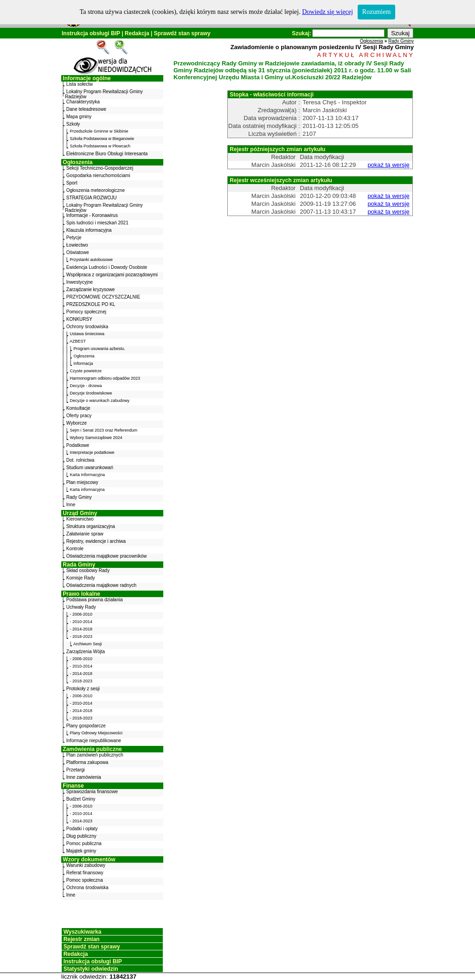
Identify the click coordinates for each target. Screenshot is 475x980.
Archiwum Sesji (88, 644)
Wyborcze (77, 423)
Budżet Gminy (81, 799)
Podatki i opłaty (82, 829)
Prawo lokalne (81, 594)
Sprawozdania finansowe (92, 792)
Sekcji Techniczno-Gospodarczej (100, 168)
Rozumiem (376, 12)
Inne (71, 505)
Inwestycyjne (80, 282)
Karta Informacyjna (88, 475)
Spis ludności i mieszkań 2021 (97, 223)
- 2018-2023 (81, 636)
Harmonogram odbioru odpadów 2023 (105, 378)
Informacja (83, 363)
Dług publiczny (81, 836)
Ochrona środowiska (87, 888)
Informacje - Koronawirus (92, 215)
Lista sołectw (80, 84)
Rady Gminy (79, 497)
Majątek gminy (81, 851)
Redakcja (137, 33)
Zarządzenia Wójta (86, 652)
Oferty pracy (79, 416)
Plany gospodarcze (86, 726)
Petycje (74, 238)
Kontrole (75, 549)
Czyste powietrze (86, 371)
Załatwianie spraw (85, 534)
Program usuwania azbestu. (100, 349)
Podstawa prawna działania (95, 600)
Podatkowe (78, 445)
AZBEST (78, 341)
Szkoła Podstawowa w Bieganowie (102, 139)
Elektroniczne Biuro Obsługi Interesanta (107, 154)
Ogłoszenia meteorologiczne (96, 190)
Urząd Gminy (80, 513)
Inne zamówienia (84, 777)
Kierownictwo (80, 519)
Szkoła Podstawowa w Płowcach (100, 146)
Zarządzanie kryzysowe (90, 290)
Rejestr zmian (82, 939)
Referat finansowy (85, 873)
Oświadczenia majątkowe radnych (101, 585)
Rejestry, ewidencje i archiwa (96, 541)
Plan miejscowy (82, 482)
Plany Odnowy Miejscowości (96, 733)
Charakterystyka (83, 102)
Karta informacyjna (87, 490)
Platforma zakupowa (87, 762)
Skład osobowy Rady (88, 570)
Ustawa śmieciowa (87, 334)
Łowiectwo (77, 245)
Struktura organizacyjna (91, 526)
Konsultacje (78, 408)
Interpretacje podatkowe (92, 452)
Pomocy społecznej (86, 312)
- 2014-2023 (81, 821)
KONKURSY (79, 319)
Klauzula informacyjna (89, 230)
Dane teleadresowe (86, 109)
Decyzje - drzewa (86, 386)
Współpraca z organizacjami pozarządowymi (112, 275)
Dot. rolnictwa (80, 460)
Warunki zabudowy (86, 865)
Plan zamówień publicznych (95, 755)
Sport (72, 183)
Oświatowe (78, 252)
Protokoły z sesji (83, 689)
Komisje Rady (81, 578)
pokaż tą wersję (388, 165)
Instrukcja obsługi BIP (91, 33)
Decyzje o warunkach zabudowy (100, 401)
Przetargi (76, 770)
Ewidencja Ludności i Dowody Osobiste (107, 267)
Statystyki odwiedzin (91, 969)
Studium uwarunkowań (90, 468)
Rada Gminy (79, 565)
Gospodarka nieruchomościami (98, 175)
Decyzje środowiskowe (91, 393)
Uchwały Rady (81, 607)
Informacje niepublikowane (94, 741)
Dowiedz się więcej (327, 12)
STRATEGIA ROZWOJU (92, 198)
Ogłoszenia (77, 162)
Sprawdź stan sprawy (182, 33)
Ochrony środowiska (87, 327)
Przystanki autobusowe (92, 260)
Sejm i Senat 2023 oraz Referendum (104, 430)
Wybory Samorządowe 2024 (96, 438)
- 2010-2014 (81, 622)
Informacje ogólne (87, 78)
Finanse (73, 786)
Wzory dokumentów (89, 859)
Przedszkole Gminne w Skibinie (99, 131)
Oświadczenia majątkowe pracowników (106, 556)
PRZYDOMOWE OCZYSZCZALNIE (103, 297)
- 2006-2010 (81, 614)
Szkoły (73, 124)
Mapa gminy (79, 117)
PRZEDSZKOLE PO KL (91, 304)
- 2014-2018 (81, 629)
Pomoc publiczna (84, 843)
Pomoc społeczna (85, 880)
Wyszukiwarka (83, 932)
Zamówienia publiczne (92, 749)
